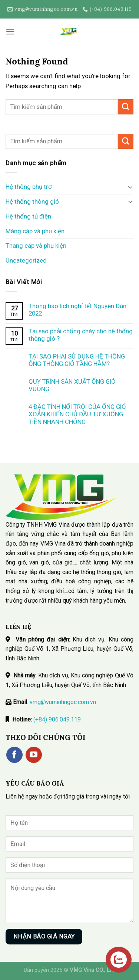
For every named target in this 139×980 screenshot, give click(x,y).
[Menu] (10, 32)
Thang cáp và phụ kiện (36, 246)
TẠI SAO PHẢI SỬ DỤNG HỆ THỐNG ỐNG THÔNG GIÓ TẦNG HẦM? (77, 360)
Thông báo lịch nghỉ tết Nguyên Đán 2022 (77, 310)
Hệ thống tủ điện (28, 216)
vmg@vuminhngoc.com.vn (63, 702)
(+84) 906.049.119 (57, 719)
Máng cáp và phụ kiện (35, 231)
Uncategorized (26, 260)
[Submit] (126, 107)
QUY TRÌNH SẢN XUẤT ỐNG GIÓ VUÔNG (72, 385)
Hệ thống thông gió (32, 201)
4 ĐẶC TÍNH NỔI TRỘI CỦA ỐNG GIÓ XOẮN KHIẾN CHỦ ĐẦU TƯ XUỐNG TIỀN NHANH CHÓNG (77, 414)
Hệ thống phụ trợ (29, 187)
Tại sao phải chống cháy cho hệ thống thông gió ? (81, 335)
